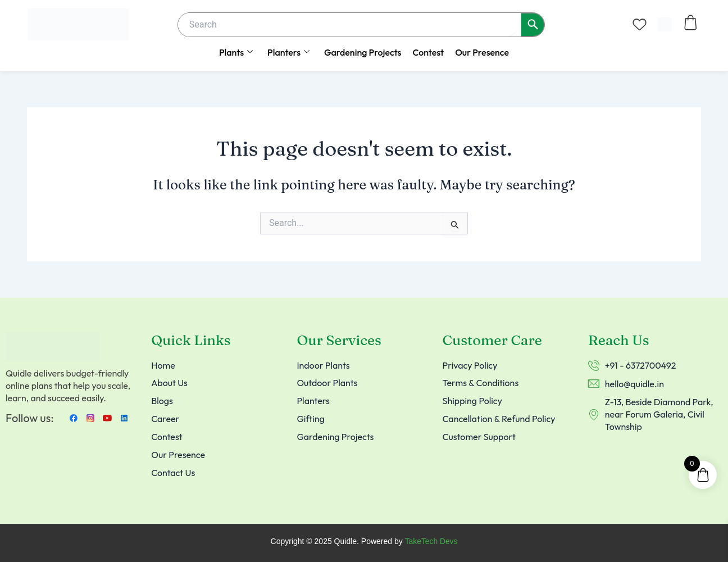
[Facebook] (74, 418)
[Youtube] (107, 418)
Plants (236, 52)
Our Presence (482, 52)
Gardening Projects (363, 52)
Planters (288, 52)
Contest (428, 52)
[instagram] (90, 418)
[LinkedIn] (124, 418)
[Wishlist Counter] (640, 24)
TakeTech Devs (431, 542)
